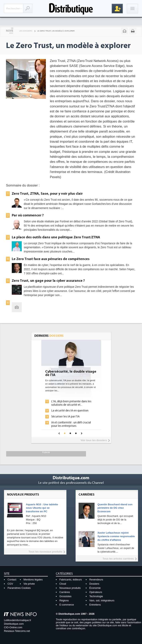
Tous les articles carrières (118, 559)
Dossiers (94, 584)
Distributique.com (14, 624)
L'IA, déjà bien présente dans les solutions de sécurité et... (71, 403)
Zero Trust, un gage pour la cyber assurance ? (48, 281)
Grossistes (65, 596)
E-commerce (67, 605)
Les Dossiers (26, 31)
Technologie (96, 596)
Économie (95, 588)
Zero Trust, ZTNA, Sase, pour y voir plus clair (47, 193)
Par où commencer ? (28, 215)
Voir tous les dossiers (94, 440)
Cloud (63, 584)
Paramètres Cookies (19, 588)
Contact (12, 580)
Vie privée (29, 584)
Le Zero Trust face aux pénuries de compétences (51, 259)
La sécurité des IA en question (70, 411)
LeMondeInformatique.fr (18, 620)
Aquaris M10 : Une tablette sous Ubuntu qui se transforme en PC (42, 508)
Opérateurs (96, 592)
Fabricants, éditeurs (71, 580)
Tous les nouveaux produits (45, 552)
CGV (10, 584)
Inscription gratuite (117, 9)
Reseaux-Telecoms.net (17, 631)
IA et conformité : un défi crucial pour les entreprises (71, 424)
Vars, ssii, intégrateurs (102, 600)
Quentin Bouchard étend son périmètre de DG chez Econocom (115, 508)
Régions (64, 600)
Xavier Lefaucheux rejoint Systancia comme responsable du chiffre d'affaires (116, 536)
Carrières (65, 592)
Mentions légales (33, 580)
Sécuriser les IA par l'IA (65, 417)
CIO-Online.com (13, 627)
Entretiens (95, 605)
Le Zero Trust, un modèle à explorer (56, 31)
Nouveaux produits (70, 588)
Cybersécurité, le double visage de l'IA (71, 373)
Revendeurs (96, 580)
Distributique (71, 8)
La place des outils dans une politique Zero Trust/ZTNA (56, 237)
